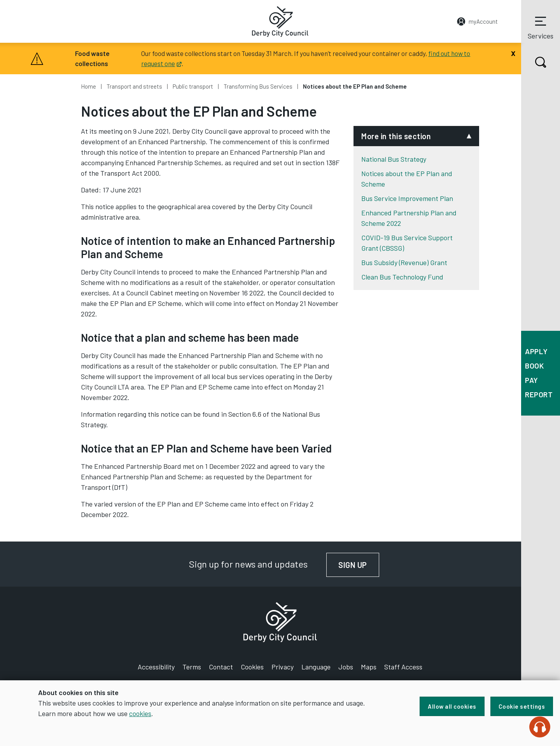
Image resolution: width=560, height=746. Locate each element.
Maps (369, 667)
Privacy (283, 667)
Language (316, 667)
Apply (536, 351)
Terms (192, 667)
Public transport (193, 86)
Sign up (359, 565)
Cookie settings (522, 706)
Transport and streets (134, 86)
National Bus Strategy (394, 159)
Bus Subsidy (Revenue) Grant (404, 262)
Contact (221, 667)
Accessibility (156, 667)
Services (541, 27)
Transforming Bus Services (258, 86)
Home (88, 86)
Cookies (252, 667)
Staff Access (403, 667)
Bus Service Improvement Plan (407, 198)
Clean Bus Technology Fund (402, 277)
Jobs (346, 667)
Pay (532, 380)
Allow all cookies (452, 706)
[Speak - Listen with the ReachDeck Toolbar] (540, 727)
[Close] (513, 52)
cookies (140, 713)
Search (534, 62)
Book (534, 366)
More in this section (396, 136)
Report (539, 394)
